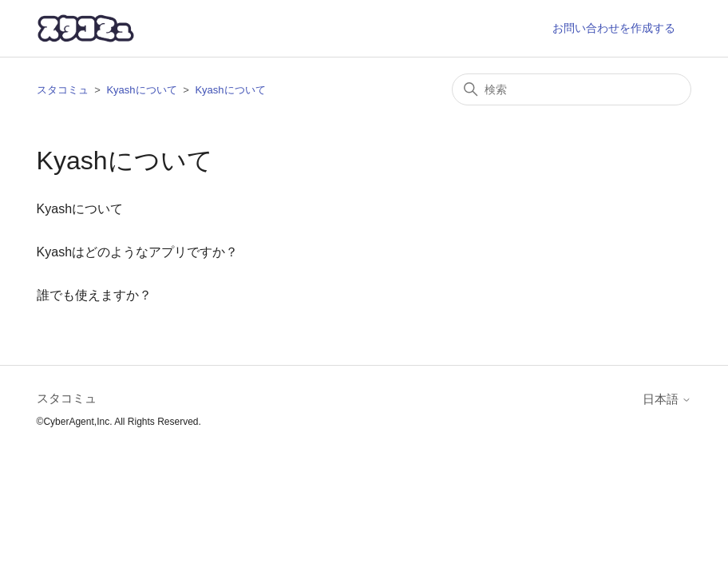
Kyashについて (141, 90)
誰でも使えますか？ (94, 295)
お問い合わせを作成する (614, 28)
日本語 (667, 399)
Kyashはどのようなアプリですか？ (137, 252)
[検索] (572, 89)
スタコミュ (63, 90)
